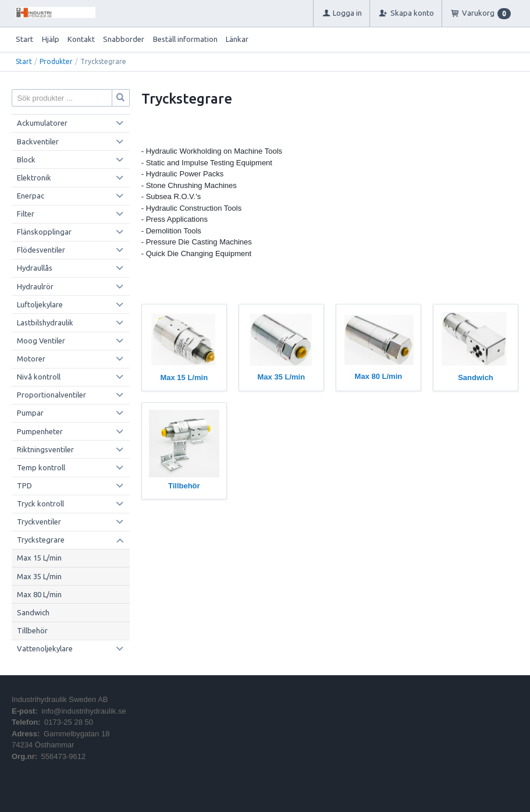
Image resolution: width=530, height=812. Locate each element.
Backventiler (38, 141)
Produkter (56, 61)
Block (26, 159)
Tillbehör (32, 630)
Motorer (31, 359)
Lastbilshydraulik (45, 322)
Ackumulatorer (42, 123)
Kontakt (81, 39)
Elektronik (34, 178)
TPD (24, 485)
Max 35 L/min (39, 576)
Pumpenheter (40, 431)
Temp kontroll (41, 467)
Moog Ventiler (41, 341)
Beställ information (185, 39)
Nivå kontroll (39, 377)
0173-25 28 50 (69, 722)
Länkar (237, 39)
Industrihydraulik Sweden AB (60, 699)
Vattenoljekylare (45, 648)
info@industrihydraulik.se (83, 711)
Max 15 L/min (39, 558)
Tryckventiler (39, 522)
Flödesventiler (41, 250)
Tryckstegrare (41, 540)
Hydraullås (35, 268)
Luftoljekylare (40, 304)
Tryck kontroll (40, 503)
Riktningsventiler (45, 449)
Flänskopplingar (44, 232)
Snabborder (124, 39)
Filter (26, 214)
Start (24, 39)
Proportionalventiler (51, 395)
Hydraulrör (35, 286)
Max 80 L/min (39, 594)
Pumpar (30, 413)
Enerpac (31, 196)
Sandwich (33, 612)
